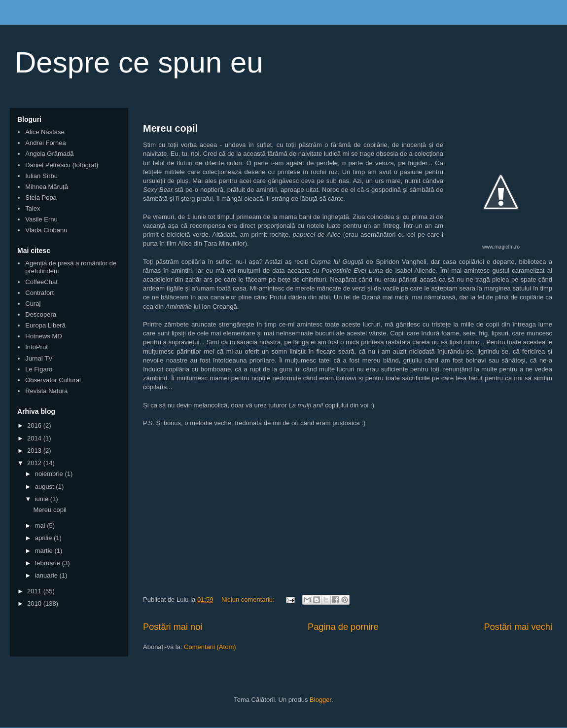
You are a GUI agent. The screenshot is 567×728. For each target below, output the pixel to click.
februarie (49, 563)
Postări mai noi (173, 627)
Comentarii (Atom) (210, 647)
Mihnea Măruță (47, 187)
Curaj (33, 304)
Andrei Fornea (45, 143)
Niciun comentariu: (249, 600)
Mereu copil (170, 128)
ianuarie (47, 575)
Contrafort (39, 293)
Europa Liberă (45, 325)
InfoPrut (36, 347)
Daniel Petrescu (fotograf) (62, 165)
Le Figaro (39, 369)
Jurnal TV (39, 358)
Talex (33, 208)
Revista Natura (46, 391)
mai (41, 526)
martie (45, 551)
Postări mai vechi (518, 627)
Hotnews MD (43, 336)
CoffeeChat (41, 282)
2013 (35, 451)
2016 (35, 425)
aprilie (44, 538)
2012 (35, 463)
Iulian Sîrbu (41, 176)
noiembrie (50, 474)
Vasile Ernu (41, 219)
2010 (35, 603)
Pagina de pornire (343, 627)
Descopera (41, 314)
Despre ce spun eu (139, 62)
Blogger (320, 700)
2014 (35, 438)
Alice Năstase (45, 132)
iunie (43, 499)
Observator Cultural (53, 380)
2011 (35, 591)
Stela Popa (41, 198)
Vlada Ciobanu (46, 230)
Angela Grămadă (49, 154)
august (46, 487)
